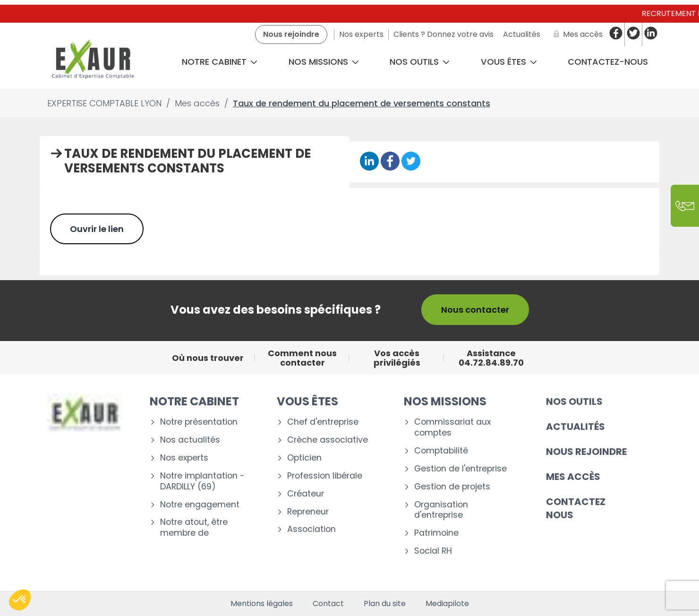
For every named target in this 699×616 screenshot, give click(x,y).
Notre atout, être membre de (194, 528)
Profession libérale (325, 476)
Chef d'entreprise (323, 422)
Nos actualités (190, 440)
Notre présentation (199, 422)
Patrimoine (436, 533)
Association (311, 529)
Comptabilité (441, 451)
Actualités (575, 427)
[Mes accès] (576, 34)
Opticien (304, 458)
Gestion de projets (452, 487)
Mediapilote (447, 604)
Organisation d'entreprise (441, 510)
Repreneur (308, 512)
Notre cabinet (220, 62)
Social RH (433, 551)
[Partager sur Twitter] (411, 162)
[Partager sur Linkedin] (369, 162)
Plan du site (385, 604)
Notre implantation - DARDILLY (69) (202, 481)
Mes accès (573, 477)
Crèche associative (328, 440)
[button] (20, 600)
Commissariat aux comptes (452, 428)
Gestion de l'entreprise (460, 469)
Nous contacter (475, 310)
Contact (328, 604)
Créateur (306, 494)
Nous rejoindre (586, 452)
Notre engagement (200, 505)
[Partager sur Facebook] (390, 162)
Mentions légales (262, 604)
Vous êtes (509, 62)
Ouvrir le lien (97, 229)
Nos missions (324, 62)
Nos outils (420, 62)
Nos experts (184, 458)
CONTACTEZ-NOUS (608, 62)
